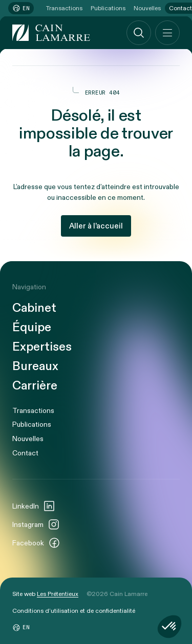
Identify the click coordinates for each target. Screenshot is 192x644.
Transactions (64, 8)
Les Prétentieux (58, 594)
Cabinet (34, 308)
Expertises (42, 347)
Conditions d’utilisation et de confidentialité (74, 611)
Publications (108, 8)
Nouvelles (147, 8)
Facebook (36, 543)
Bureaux (35, 366)
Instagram (36, 524)
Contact (25, 453)
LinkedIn (34, 506)
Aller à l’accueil (96, 226)
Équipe (32, 328)
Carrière (35, 386)
